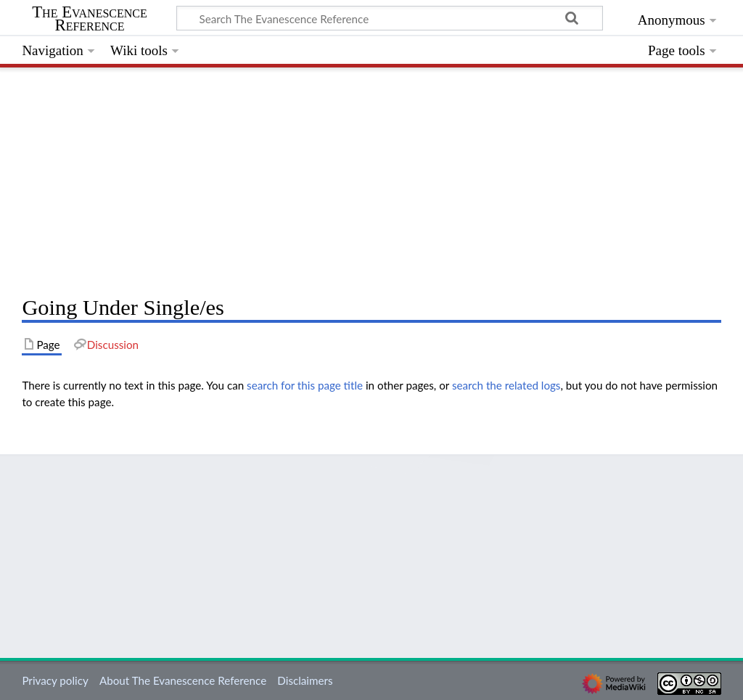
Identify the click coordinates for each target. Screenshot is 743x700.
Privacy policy (55, 680)
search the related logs (506, 385)
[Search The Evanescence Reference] (390, 18)
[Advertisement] (371, 178)
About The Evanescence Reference (183, 680)
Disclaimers (305, 680)
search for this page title (305, 385)
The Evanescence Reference (90, 19)
